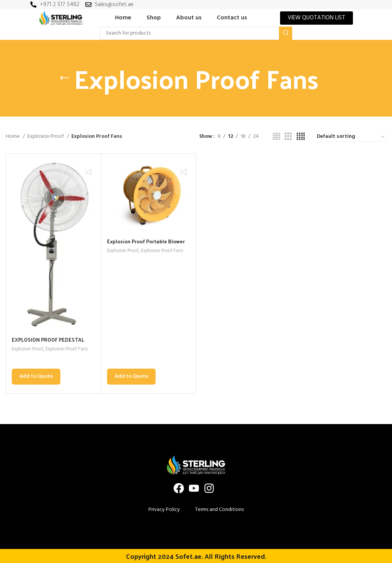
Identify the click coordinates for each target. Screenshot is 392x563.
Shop (154, 18)
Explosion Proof (46, 137)
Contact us (232, 18)
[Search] (196, 33)
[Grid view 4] (301, 137)
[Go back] (65, 78)
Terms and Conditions (219, 509)
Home (123, 18)
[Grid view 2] (276, 137)
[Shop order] (351, 137)
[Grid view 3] (288, 137)
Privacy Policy (164, 509)
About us (189, 18)
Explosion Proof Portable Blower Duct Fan (148, 245)
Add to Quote (36, 376)
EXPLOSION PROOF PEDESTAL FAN (49, 343)
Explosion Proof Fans (71, 349)
